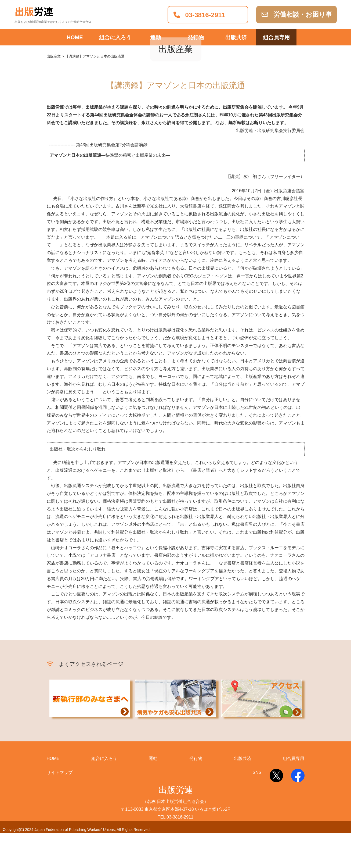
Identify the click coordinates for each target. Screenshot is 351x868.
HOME (75, 37)
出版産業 (54, 91)
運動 (155, 37)
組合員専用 (276, 37)
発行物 (196, 37)
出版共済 (236, 37)
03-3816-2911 (199, 15)
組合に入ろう (115, 37)
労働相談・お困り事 (297, 14)
